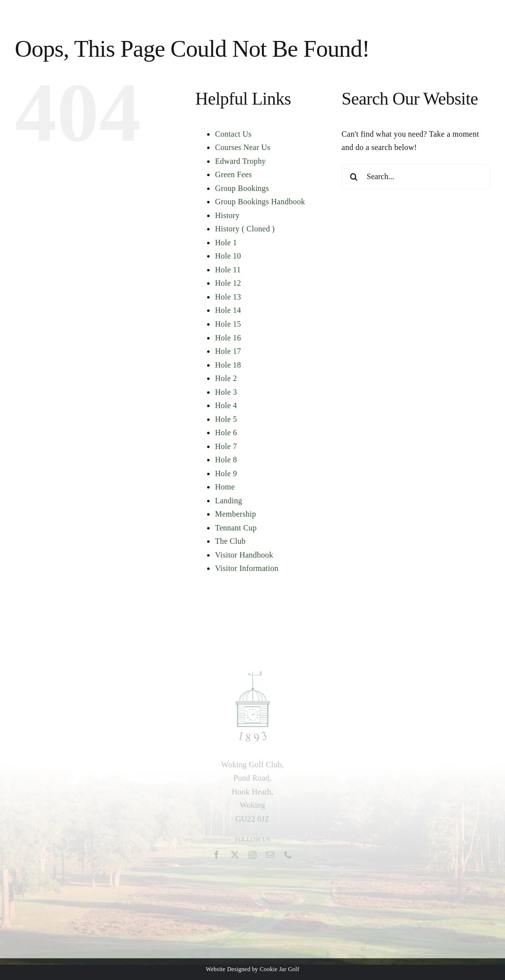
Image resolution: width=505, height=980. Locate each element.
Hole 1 (226, 243)
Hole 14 (228, 310)
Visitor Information (247, 568)
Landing (229, 501)
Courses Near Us (243, 147)
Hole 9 (226, 473)
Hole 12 (228, 283)
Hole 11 (228, 270)
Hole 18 (228, 365)
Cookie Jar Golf (280, 969)
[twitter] (235, 857)
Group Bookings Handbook (260, 202)
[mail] (270, 857)
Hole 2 (226, 378)
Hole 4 (226, 405)
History (227, 215)
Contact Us (233, 134)
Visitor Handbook (244, 555)
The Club (230, 541)
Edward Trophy (240, 161)
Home (225, 487)
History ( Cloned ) (245, 229)
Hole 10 (228, 256)
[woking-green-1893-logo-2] (253, 675)
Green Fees (234, 174)
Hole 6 (226, 433)
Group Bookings (242, 188)
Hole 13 (228, 297)
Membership (235, 514)
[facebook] (216, 857)
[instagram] (252, 857)
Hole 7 (226, 446)
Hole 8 (226, 460)
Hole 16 (228, 338)
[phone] (288, 857)
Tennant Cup (236, 528)
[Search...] (416, 177)
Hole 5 (226, 419)
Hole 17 (228, 351)
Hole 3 (226, 392)
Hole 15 (228, 324)
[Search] (354, 177)
